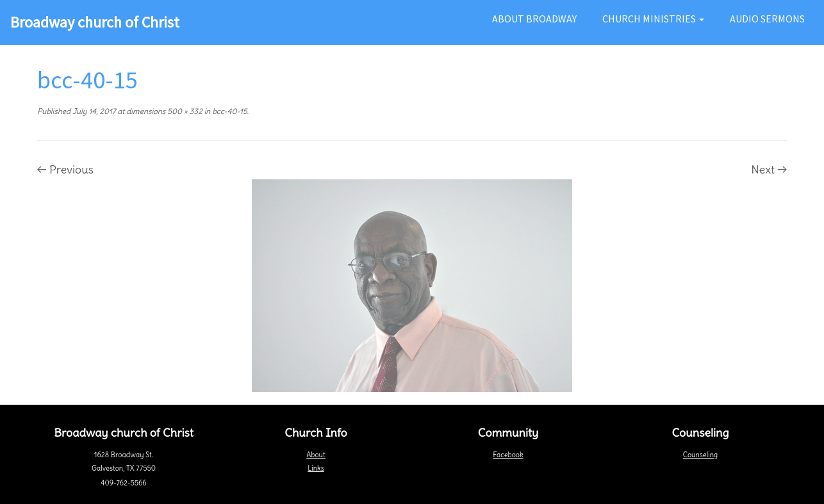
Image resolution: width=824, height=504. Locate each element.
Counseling (700, 455)
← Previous (65, 169)
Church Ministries (653, 19)
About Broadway (534, 19)
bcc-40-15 (228, 111)
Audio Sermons (767, 19)
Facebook (508, 455)
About (316, 455)
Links (316, 468)
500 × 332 (184, 111)
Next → (769, 169)
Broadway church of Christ (95, 22)
